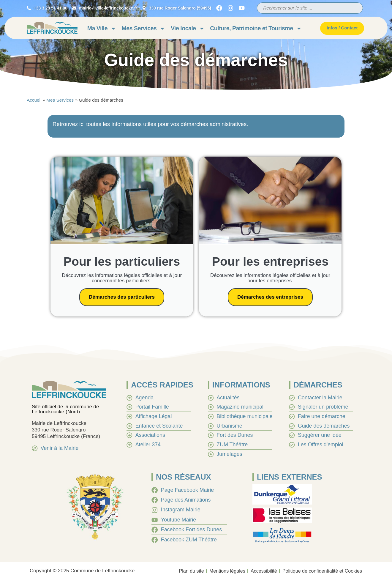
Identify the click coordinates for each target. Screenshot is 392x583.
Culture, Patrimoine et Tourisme (256, 28)
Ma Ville (102, 28)
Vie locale (188, 28)
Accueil (34, 100)
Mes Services (144, 28)
